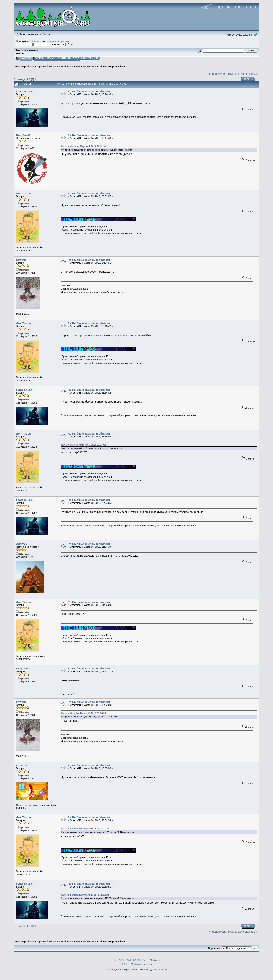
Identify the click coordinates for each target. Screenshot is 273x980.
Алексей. (22, 544)
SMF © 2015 (134, 960)
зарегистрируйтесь (58, 41)
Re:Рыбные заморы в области (89, 92)
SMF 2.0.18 (119, 960)
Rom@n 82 (23, 135)
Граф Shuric (24, 92)
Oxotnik (21, 260)
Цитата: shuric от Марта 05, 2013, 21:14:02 (84, 445)
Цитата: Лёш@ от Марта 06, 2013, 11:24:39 (84, 713)
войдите (36, 41)
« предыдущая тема (221, 74)
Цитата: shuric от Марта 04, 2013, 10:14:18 (84, 146)
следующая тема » (247, 74)
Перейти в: (214, 948)
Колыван (22, 766)
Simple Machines (151, 960)
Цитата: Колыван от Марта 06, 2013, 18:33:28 (85, 829)
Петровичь (24, 668)
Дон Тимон (23, 194)
